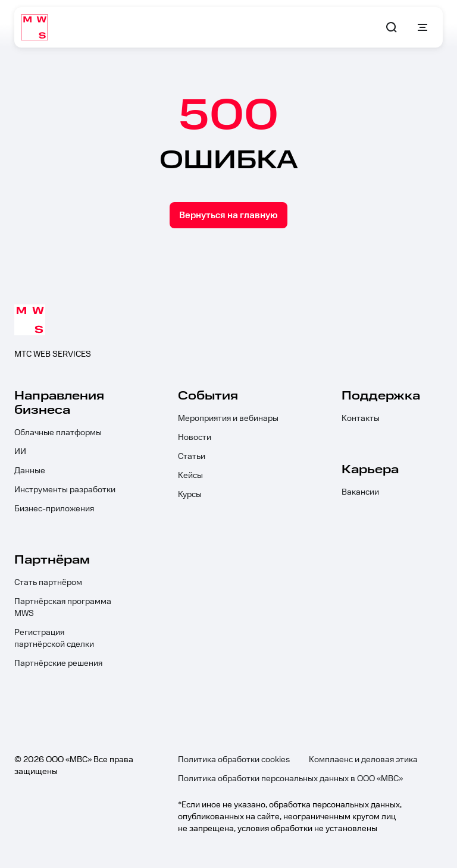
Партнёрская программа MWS (63, 608)
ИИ (20, 452)
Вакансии (360, 492)
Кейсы (190, 476)
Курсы (190, 495)
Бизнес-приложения (54, 509)
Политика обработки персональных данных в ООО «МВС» (290, 779)
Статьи (192, 457)
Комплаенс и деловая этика (363, 760)
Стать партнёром (48, 583)
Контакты (361, 419)
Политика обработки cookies (234, 760)
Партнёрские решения (58, 663)
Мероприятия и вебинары (228, 419)
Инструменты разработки (65, 490)
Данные (30, 471)
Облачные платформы (58, 433)
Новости (195, 438)
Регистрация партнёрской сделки (54, 639)
